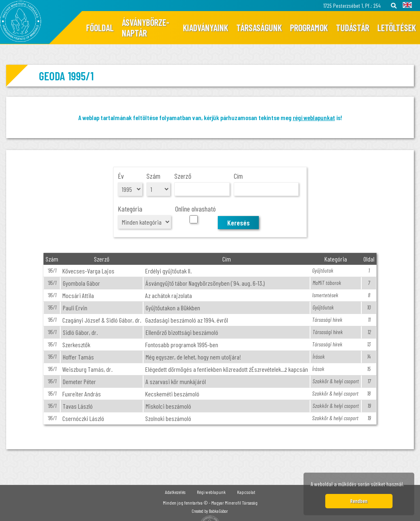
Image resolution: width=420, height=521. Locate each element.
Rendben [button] (359, 501)
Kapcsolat (246, 492)
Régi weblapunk (211, 492)
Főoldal (100, 27)
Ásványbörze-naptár (146, 27)
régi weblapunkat (314, 117)
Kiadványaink (205, 27)
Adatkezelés (175, 492)
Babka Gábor (218, 511)
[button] (406, 485)
